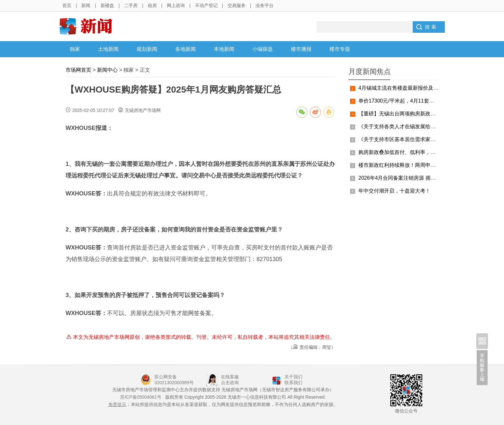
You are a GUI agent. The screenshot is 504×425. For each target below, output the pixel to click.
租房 (152, 5)
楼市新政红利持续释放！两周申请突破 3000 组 (412, 165)
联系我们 (293, 383)
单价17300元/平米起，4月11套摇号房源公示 (409, 101)
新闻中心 (107, 70)
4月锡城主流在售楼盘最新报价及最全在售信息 (411, 88)
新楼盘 (107, 5)
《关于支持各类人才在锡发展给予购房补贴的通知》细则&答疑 (430, 127)
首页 (67, 5)
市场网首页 (78, 70)
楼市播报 (301, 49)
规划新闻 (147, 49)
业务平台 (265, 5)
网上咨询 (176, 5)
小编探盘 (263, 49)
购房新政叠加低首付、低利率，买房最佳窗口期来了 (418, 152)
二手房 (131, 5)
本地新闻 (224, 49)
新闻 (86, 5)
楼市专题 (340, 49)
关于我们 (293, 377)
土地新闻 (108, 49)
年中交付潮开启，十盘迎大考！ (394, 191)
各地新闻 (185, 49)
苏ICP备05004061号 (141, 397)
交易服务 (237, 5)
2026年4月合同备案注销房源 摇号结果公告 (407, 178)
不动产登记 (206, 5)
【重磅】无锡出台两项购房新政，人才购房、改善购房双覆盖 (428, 114)
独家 (75, 49)
